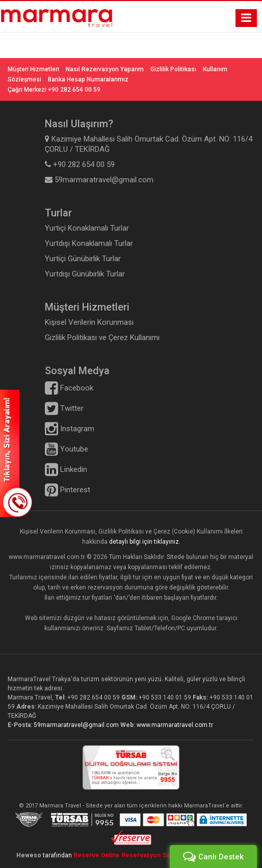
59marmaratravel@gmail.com (77, 725)
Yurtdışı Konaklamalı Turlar (89, 243)
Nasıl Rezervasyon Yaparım (105, 69)
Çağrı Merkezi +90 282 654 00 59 (54, 90)
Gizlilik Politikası (173, 69)
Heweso (29, 855)
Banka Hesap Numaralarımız (88, 79)
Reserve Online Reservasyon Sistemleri (135, 855)
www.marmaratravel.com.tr (175, 725)
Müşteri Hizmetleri (33, 69)
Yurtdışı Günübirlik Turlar (85, 274)
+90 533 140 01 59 (165, 697)
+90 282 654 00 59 (94, 697)
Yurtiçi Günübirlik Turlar (83, 259)
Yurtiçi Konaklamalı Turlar (87, 228)
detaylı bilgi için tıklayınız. (145, 542)
